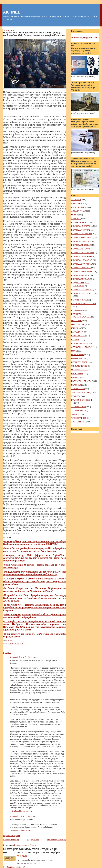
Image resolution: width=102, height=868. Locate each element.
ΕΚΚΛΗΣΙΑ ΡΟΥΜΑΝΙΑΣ (82, 271)
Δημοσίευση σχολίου (12, 836)
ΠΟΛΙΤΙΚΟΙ (76, 385)
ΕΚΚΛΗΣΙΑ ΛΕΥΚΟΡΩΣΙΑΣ (83, 253)
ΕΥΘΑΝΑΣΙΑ (77, 310)
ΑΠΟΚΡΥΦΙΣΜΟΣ (79, 207)
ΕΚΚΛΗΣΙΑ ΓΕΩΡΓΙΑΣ (81, 241)
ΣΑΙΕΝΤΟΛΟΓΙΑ (78, 389)
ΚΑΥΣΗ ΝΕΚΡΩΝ (79, 336)
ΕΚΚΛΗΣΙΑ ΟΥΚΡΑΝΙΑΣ (81, 264)
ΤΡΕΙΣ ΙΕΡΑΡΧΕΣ (79, 418)
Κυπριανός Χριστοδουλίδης (21, 657)
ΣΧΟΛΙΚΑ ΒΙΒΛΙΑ (79, 407)
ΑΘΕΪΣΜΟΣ (76, 200)
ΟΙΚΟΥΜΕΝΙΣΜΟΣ (16, 644)
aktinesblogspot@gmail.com (84, 37)
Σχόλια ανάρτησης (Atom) (25, 845)
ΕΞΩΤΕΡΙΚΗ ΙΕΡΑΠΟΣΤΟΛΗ (84, 304)
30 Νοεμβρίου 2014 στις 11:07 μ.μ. (21, 811)
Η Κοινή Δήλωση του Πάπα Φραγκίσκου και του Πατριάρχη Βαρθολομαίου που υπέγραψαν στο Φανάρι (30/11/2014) (34, 543)
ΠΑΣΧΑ (74, 377)
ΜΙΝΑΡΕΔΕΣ (77, 358)
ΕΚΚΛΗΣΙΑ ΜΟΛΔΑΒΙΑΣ (82, 260)
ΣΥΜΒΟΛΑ (76, 396)
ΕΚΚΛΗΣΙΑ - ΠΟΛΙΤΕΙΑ (81, 226)
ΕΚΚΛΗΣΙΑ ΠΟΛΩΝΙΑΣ (81, 268)
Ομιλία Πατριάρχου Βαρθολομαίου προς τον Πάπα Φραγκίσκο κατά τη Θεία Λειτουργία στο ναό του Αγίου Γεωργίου (34, 550)
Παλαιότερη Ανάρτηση (57, 840)
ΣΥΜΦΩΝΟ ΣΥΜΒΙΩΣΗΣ (82, 400)
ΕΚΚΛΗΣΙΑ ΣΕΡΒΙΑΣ (80, 279)
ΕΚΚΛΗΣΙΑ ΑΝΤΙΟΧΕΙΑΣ (82, 234)
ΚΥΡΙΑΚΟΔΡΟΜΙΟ (79, 343)
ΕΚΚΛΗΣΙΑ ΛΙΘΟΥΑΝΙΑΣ (82, 256)
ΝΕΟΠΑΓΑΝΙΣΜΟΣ (79, 362)
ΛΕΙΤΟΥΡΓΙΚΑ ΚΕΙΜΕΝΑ (82, 347)
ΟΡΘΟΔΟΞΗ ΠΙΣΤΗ (80, 370)
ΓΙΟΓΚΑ (75, 215)
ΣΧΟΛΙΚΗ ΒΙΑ (77, 410)
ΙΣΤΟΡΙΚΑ (76, 328)
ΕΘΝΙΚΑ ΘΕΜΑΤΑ (79, 222)
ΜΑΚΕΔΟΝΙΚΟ (78, 355)
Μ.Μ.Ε (74, 351)
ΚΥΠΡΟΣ (75, 340)
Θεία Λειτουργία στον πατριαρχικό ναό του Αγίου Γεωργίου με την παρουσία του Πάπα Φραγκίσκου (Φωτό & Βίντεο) (34, 573)
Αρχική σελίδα (33, 840)
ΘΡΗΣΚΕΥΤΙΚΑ (78, 324)
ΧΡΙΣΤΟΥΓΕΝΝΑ (78, 422)
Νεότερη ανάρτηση (11, 840)
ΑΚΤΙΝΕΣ (12, 12)
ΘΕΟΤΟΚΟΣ (77, 321)
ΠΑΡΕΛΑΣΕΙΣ (77, 374)
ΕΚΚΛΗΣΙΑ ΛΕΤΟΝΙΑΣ (81, 249)
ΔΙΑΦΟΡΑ (75, 219)
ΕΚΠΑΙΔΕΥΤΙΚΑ (78, 300)
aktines (24, 856)
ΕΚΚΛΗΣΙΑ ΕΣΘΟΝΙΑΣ (81, 245)
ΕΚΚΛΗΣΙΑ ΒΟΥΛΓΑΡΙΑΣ (82, 237)
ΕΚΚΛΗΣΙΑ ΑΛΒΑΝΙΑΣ (81, 230)
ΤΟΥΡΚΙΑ (75, 414)
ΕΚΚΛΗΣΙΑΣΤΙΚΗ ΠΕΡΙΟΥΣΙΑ (84, 293)
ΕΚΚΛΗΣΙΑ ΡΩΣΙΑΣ (80, 275)
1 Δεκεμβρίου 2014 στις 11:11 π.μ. (21, 830)
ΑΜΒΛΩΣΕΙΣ (77, 203)
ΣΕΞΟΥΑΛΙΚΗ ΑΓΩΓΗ (80, 392)
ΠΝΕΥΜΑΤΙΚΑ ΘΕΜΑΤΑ (81, 381)
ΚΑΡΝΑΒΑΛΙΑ (77, 332)
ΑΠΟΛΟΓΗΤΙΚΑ (78, 211)
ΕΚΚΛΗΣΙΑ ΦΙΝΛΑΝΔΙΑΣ (82, 290)
